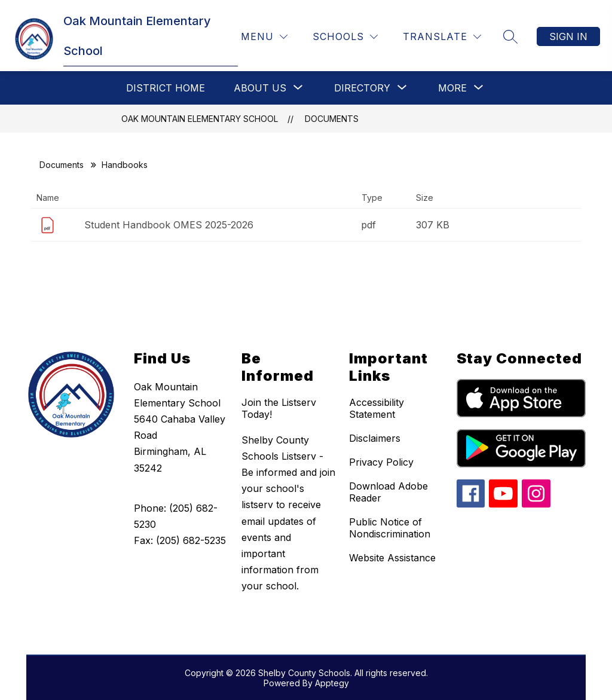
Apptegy (332, 683)
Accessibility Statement (377, 408)
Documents (332, 119)
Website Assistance (392, 558)
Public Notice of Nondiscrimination (390, 528)
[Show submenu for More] (452, 88)
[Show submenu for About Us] (260, 88)
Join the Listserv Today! (279, 408)
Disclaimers (375, 438)
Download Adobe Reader (388, 492)
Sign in (568, 36)
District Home (166, 88)
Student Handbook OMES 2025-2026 (169, 225)
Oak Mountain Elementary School (200, 119)
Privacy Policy (381, 462)
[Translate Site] (442, 37)
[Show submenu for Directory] (362, 88)
